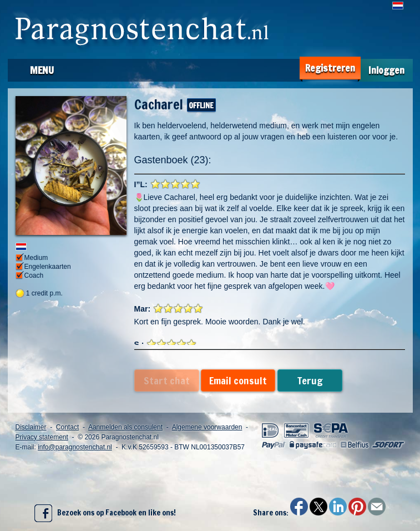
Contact (67, 427)
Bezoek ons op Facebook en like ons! (105, 513)
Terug (310, 380)
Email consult (238, 380)
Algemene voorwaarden (207, 427)
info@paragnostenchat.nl (75, 447)
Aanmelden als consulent (125, 427)
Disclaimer (31, 427)
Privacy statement (42, 437)
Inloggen (386, 70)
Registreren (330, 68)
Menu (42, 70)
